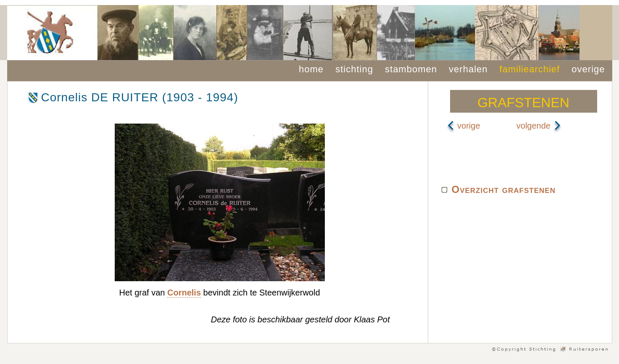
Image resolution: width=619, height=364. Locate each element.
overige (588, 69)
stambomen (411, 69)
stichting (354, 69)
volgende (539, 126)
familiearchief (530, 69)
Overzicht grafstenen (504, 189)
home (311, 69)
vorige (464, 126)
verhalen (468, 69)
